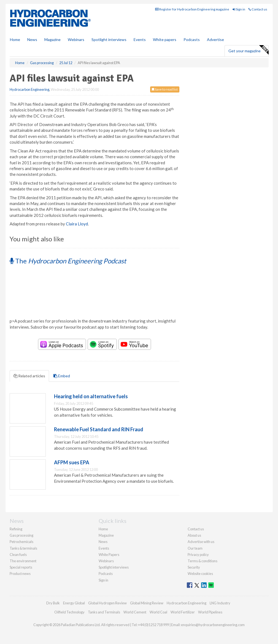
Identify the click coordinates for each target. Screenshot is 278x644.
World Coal (158, 612)
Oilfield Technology (69, 612)
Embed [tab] (62, 376)
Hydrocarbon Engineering (29, 89)
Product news (20, 574)
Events (140, 39)
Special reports (21, 567)
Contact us (258, 9)
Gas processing (21, 535)
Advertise (215, 39)
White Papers (109, 555)
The (68, 261)
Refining (16, 529)
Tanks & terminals (23, 548)
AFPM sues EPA (72, 462)
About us (194, 535)
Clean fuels (18, 555)
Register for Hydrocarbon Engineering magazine (192, 9)
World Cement (135, 612)
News (103, 542)
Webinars (76, 39)
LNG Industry (220, 603)
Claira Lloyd (77, 224)
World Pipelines (210, 612)
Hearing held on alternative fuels (91, 396)
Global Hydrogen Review (107, 603)
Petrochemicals (21, 542)
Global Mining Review (147, 603)
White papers (165, 39)
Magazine (52, 39)
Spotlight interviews (109, 39)
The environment (23, 561)
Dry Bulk (53, 603)
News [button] (32, 39)
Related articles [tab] (29, 376)
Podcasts (192, 39)
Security (194, 567)
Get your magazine (248, 50)
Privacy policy (198, 555)
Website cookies (200, 574)
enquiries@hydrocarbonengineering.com (213, 625)
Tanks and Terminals (104, 612)
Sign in (239, 9)
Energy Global (74, 603)
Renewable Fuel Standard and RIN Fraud (99, 429)
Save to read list (165, 89)
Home (15, 39)
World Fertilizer (183, 612)
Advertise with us (201, 542)
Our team (195, 548)
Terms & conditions (203, 561)
